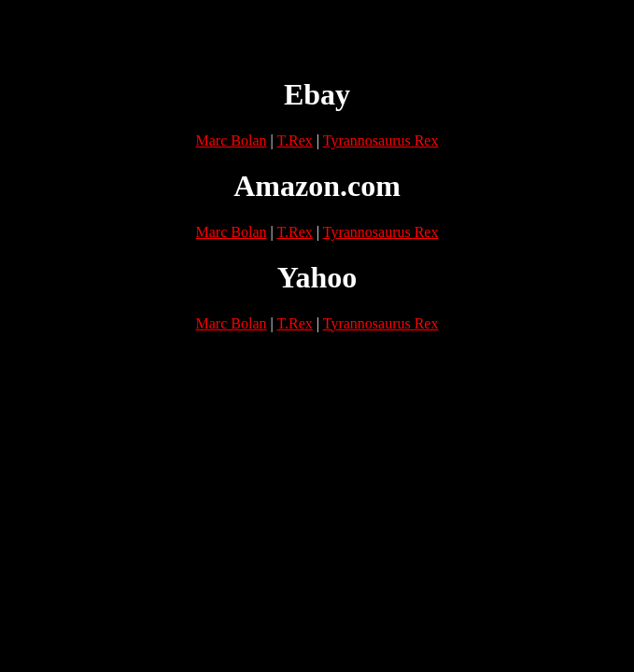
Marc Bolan (232, 140)
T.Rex (294, 140)
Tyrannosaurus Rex (381, 140)
